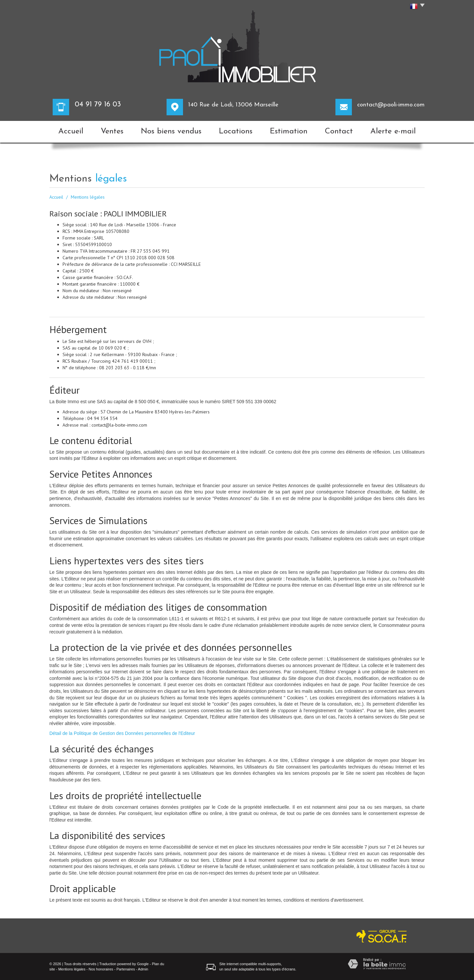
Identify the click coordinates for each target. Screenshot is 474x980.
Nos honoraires (101, 969)
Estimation (289, 131)
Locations (236, 131)
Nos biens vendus (171, 131)
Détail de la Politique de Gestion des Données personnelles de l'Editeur (122, 733)
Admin (143, 969)
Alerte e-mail (393, 131)
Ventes (112, 131)
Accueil (71, 131)
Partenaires (126, 969)
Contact (339, 131)
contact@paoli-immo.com (391, 105)
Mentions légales (72, 969)
